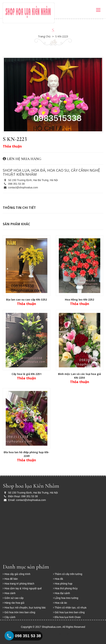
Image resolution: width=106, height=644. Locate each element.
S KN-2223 (62, 36)
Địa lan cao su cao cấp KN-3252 (26, 300)
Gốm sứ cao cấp (13, 598)
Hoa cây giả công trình (16, 574)
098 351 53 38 (14, 184)
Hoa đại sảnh (62, 593)
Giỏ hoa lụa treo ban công (69, 612)
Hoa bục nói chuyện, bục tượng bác (24, 608)
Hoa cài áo (60, 603)
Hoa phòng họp (63, 584)
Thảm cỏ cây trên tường (68, 574)
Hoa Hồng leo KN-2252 (79, 300)
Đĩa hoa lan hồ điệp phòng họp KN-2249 (26, 454)
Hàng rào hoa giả (14, 603)
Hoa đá (58, 579)
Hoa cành (9, 593)
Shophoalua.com (52, 627)
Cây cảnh (9, 617)
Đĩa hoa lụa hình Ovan (67, 617)
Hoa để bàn (10, 579)
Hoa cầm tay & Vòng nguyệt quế (22, 588)
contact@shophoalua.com (20, 187)
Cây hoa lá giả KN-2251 (27, 374)
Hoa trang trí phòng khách (19, 584)
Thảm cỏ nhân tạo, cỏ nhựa (70, 608)
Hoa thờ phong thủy (65, 588)
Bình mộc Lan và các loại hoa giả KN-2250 (79, 376)
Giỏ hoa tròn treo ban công (19, 612)
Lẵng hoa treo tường (66, 598)
